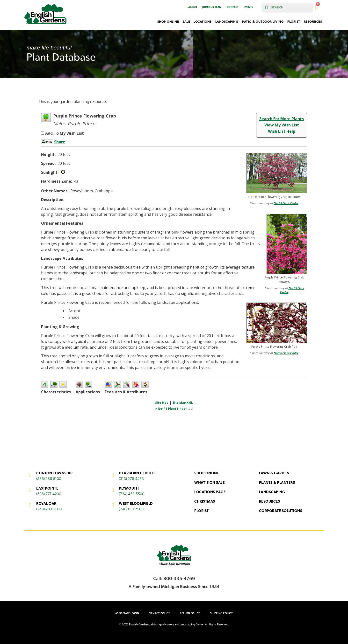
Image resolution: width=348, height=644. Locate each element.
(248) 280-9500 (49, 509)
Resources (270, 502)
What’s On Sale (209, 483)
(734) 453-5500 (132, 494)
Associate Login (127, 613)
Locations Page (210, 492)
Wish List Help (282, 131)
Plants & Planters (277, 483)
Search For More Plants (282, 119)
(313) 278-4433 (131, 479)
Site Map (162, 403)
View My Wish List (282, 125)
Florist (202, 511)
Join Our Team (212, 7)
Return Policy (190, 613)
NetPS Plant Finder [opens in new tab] (172, 409)
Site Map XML (183, 403)
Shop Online (207, 474)
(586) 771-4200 (49, 494)
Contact (233, 7)
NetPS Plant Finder (286, 203)
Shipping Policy (221, 613)
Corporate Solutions (281, 511)
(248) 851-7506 (131, 509)
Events (248, 7)
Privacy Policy (159, 613)
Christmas (205, 502)
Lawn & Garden (274, 474)
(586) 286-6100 (49, 479)
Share (60, 142)
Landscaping (272, 492)
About (193, 7)
